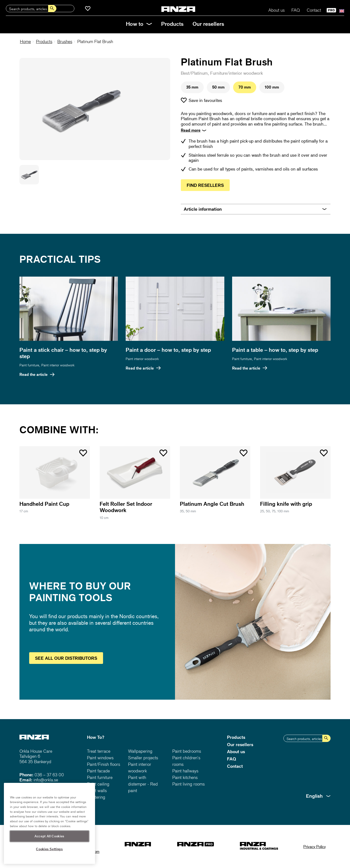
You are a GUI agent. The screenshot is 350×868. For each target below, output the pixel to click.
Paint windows (100, 758)
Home (25, 41)
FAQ (296, 10)
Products (172, 24)
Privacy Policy (315, 846)
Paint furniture (29, 365)
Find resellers (205, 185)
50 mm (218, 87)
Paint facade (98, 771)
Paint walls (97, 791)
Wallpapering (140, 751)
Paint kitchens (185, 777)
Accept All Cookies (49, 850)
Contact (314, 10)
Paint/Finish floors (104, 764)
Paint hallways (185, 771)
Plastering (96, 797)
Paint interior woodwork (58, 365)
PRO (331, 10)
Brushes (65, 41)
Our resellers (208, 24)
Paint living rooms (188, 784)
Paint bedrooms (187, 751)
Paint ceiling (98, 784)
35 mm (192, 87)
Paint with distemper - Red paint (143, 784)
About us (276, 10)
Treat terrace (99, 751)
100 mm (272, 87)
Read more (191, 130)
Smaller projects (143, 758)
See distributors (66, 658)
